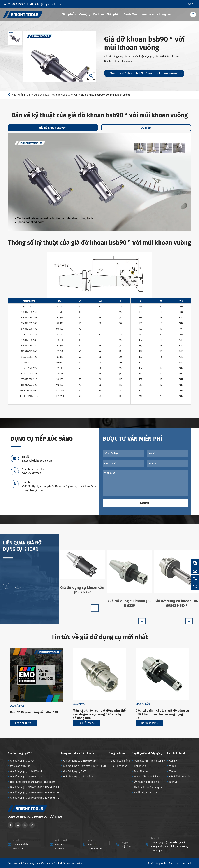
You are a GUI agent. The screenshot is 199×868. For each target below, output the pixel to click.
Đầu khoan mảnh (120, 761)
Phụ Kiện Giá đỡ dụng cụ (147, 753)
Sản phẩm (69, 14)
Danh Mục (131, 14)
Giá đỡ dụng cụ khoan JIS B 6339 (129, 606)
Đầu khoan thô (119, 766)
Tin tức (173, 771)
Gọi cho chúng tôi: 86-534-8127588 (33, 471)
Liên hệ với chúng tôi (156, 14)
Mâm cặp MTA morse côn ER (150, 761)
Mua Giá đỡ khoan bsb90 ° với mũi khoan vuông (146, 73)
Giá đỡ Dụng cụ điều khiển (78, 777)
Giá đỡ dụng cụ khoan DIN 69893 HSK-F (177, 606)
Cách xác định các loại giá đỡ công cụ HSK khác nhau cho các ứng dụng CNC (162, 714)
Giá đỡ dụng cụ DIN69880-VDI (80, 761)
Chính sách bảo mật (180, 863)
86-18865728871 (95, 846)
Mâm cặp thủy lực (20, 766)
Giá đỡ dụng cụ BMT (74, 771)
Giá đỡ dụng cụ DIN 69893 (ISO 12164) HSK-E (35, 798)
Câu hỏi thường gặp (180, 777)
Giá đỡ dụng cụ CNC (20, 753)
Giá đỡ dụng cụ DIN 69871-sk (26, 777)
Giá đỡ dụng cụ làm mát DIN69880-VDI (85, 766)
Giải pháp (114, 14)
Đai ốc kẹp (140, 766)
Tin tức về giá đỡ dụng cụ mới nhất (100, 637)
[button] (6, 588)
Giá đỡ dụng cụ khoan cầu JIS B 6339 (82, 592)
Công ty (85, 14)
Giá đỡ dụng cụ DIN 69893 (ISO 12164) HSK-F (35, 792)
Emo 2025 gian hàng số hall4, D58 (34, 712)
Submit (145, 503)
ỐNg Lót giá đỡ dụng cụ (147, 782)
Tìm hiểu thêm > (24, 723)
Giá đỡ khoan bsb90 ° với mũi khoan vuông (105, 95)
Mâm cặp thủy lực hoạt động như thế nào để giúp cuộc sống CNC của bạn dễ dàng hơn (99, 714)
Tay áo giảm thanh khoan (148, 777)
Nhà (14, 95)
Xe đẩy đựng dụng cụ (146, 792)
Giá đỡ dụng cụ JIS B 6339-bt (26, 771)
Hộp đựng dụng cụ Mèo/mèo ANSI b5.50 (32, 782)
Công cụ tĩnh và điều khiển (77, 753)
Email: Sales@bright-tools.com (37, 459)
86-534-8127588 (14, 4)
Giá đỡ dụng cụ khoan (65, 95)
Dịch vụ (98, 14)
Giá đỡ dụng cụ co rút (22, 761)
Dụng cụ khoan (42, 95)
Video (173, 766)
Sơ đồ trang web (157, 863)
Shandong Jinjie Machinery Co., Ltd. (43, 863)
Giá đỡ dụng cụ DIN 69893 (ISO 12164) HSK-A (35, 787)
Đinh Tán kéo (141, 771)
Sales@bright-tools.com (46, 4)
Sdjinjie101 (127, 846)
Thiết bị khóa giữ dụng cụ (148, 787)
